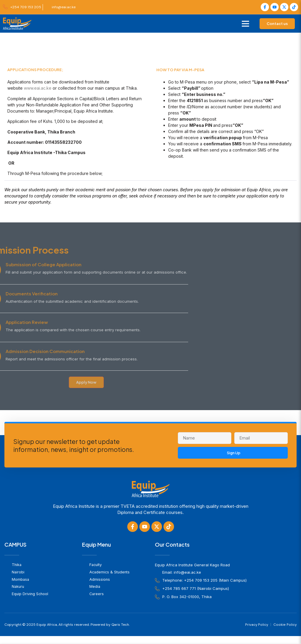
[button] (245, 24)
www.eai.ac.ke (38, 112)
